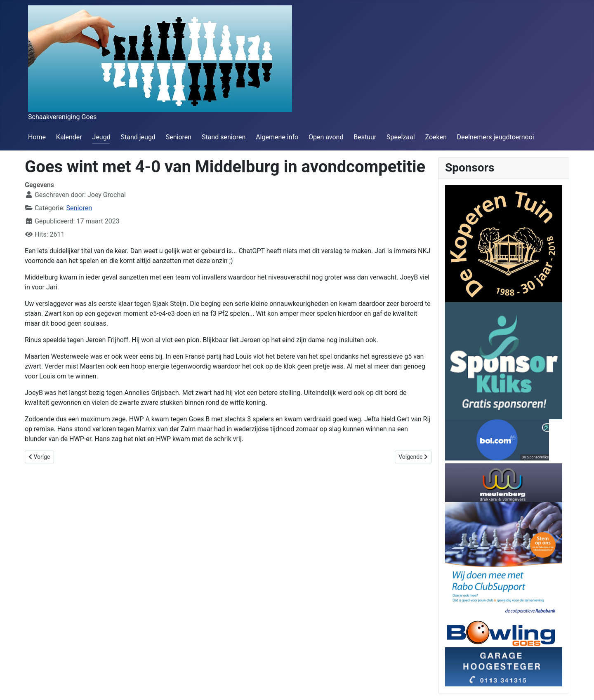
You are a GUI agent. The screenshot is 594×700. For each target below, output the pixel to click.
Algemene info (277, 137)
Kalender (69, 137)
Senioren (179, 137)
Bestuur (365, 137)
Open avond (326, 137)
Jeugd (101, 137)
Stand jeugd (138, 137)
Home (37, 137)
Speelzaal (401, 137)
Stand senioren (224, 137)
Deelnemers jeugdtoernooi (496, 137)
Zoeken (436, 137)
